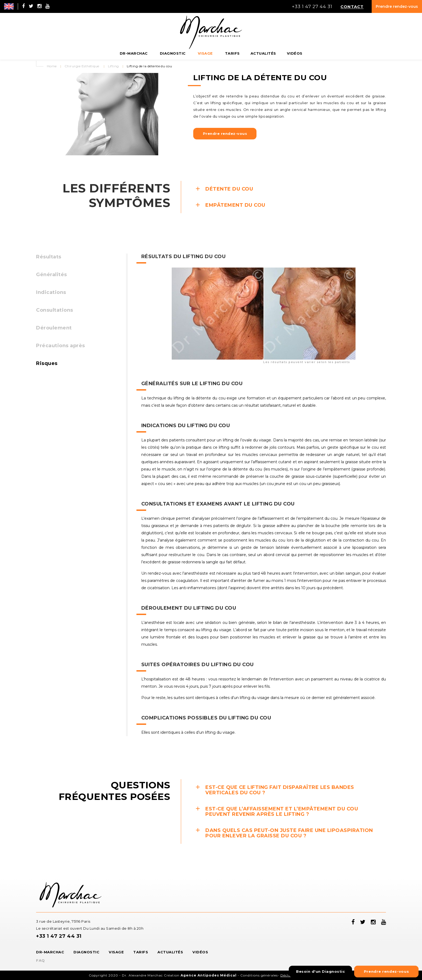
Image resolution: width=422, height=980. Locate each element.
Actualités (170, 952)
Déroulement (54, 328)
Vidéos (200, 952)
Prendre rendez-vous (397, 6)
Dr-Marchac (50, 952)
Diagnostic (86, 952)
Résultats (49, 257)
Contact (352, 6)
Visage (116, 952)
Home (52, 66)
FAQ (41, 960)
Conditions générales (259, 975)
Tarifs (141, 952)
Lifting (113, 66)
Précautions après (61, 346)
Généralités (52, 275)
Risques (47, 363)
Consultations (55, 310)
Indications (51, 292)
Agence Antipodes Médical (209, 975)
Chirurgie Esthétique (82, 66)
